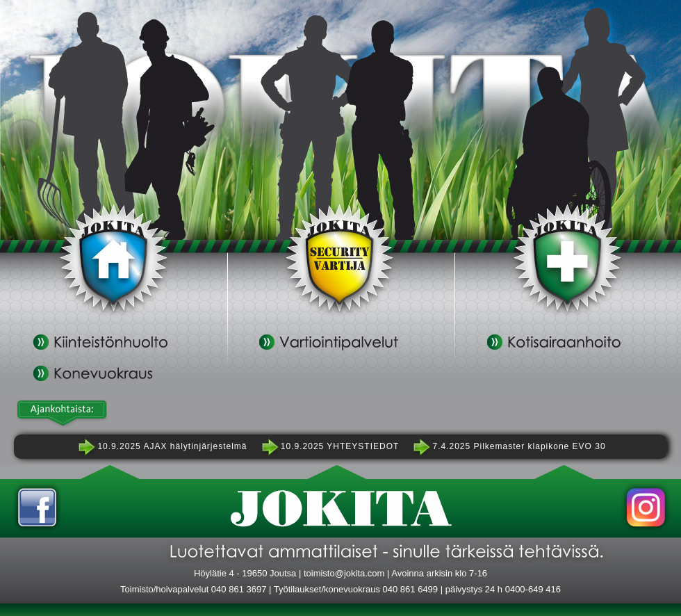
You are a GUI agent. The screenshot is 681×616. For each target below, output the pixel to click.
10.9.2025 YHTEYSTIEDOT (330, 446)
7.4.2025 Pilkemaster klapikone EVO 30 (508, 446)
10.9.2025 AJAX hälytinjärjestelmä (161, 446)
